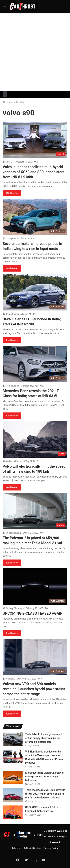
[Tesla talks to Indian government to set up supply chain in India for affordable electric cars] (13, 739)
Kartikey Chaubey (14, 608)
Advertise (17, 848)
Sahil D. (9, 162)
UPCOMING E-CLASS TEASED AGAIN (33, 613)
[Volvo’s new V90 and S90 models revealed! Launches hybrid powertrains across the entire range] (35, 657)
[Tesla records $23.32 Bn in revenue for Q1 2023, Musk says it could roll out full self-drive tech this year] (13, 795)
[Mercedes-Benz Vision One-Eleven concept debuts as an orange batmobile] (13, 778)
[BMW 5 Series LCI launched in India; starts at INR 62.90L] (35, 292)
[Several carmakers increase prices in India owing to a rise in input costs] (35, 217)
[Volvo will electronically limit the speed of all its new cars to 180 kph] (35, 439)
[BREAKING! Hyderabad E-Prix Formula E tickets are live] (13, 812)
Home (7, 102)
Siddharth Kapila (13, 461)
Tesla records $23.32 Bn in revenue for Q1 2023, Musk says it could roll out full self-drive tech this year (45, 794)
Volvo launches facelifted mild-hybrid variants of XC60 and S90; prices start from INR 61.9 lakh (33, 172)
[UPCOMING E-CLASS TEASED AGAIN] (35, 587)
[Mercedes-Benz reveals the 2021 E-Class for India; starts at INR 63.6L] (35, 364)
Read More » (12, 193)
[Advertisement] (35, 51)
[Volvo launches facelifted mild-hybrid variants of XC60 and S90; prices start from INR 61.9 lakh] (35, 140)
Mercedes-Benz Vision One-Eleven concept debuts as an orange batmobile (45, 776)
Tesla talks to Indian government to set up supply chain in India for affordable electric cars (45, 738)
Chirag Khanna (12, 239)
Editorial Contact (33, 848)
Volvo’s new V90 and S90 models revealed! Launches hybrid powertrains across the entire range (34, 689)
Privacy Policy (51, 848)
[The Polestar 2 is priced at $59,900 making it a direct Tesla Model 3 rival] (35, 511)
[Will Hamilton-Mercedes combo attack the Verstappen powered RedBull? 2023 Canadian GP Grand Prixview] (13, 757)
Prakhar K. (10, 679)
